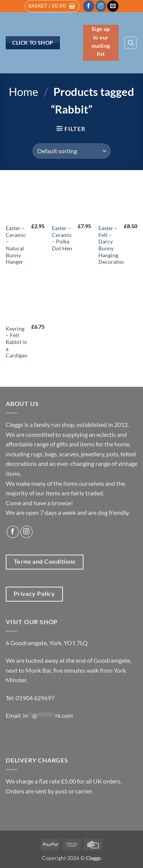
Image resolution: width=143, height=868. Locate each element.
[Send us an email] (113, 6)
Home (23, 92)
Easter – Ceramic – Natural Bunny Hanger (16, 245)
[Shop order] (71, 151)
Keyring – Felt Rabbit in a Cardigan (17, 342)
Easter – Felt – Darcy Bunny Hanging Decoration (112, 245)
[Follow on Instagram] (101, 6)
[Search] (130, 43)
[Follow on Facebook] (89, 6)
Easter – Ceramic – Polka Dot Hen (62, 238)
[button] (52, 6)
